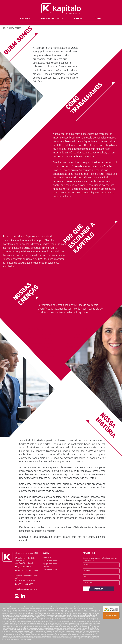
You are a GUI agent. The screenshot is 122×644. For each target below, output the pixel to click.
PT (119, 2)
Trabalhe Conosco (50, 570)
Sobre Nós (47, 558)
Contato (98, 19)
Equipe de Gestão (50, 564)
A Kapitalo (25, 19)
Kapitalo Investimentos (61, 9)
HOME (5, 28)
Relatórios (79, 19)
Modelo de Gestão (50, 561)
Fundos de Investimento (52, 19)
